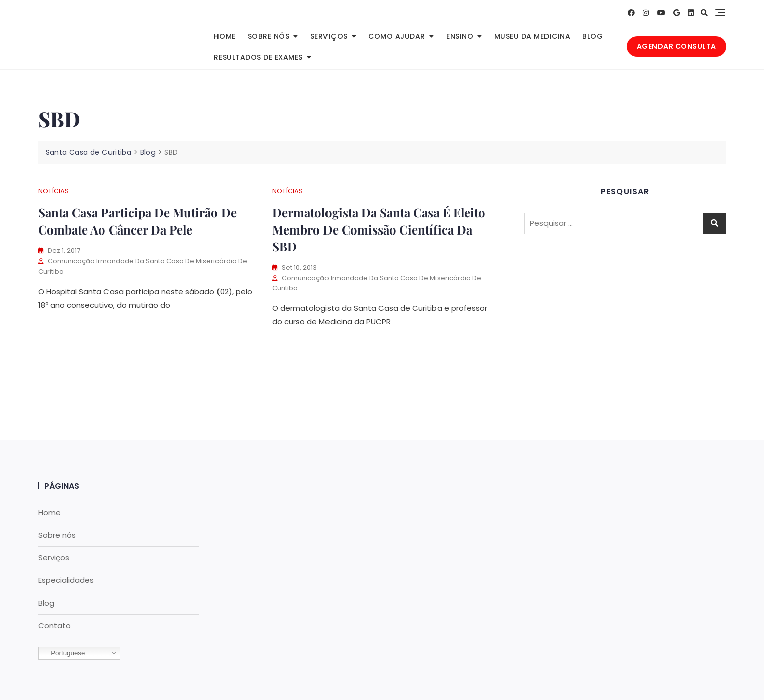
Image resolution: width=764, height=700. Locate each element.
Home (225, 36)
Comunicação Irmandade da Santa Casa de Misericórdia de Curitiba (143, 266)
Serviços (329, 36)
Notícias (53, 191)
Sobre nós (269, 36)
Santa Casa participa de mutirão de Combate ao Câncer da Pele (137, 221)
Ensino (460, 36)
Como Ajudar (397, 36)
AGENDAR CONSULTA (677, 46)
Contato (54, 625)
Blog (592, 36)
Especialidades (66, 580)
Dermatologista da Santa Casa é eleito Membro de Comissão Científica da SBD (379, 229)
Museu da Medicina (532, 36)
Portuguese (63, 653)
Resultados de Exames (258, 57)
